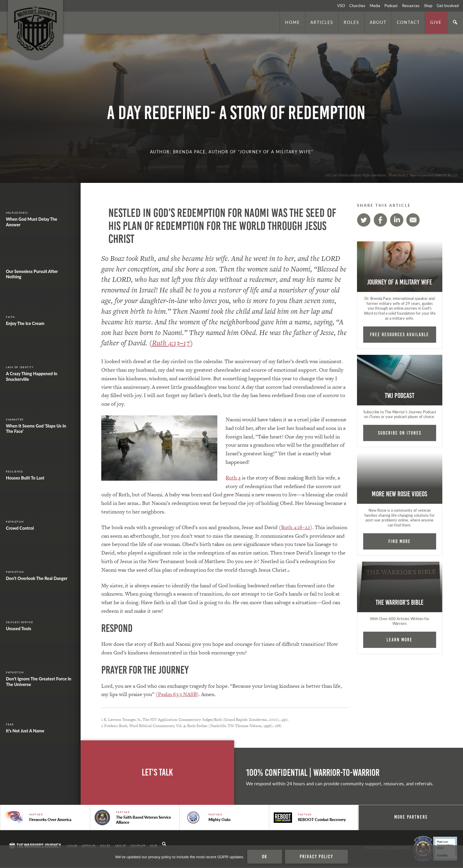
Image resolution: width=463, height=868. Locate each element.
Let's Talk (157, 772)
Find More (400, 541)
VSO (341, 6)
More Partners (415, 817)
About (378, 22)
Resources (411, 6)
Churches (357, 6)
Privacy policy (316, 856)
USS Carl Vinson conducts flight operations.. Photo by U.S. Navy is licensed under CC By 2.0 (391, 175)
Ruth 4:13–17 (171, 343)
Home (292, 22)
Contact (408, 22)
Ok (265, 856)
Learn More (400, 640)
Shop (428, 6)
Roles (352, 22)
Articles (322, 22)
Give (436, 22)
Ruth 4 (233, 478)
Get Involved (448, 6)
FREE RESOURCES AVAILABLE (400, 334)
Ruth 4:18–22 (296, 527)
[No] (456, 857)
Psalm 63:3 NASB (177, 694)
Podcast (391, 6)
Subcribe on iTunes (400, 433)
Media (375, 6)
